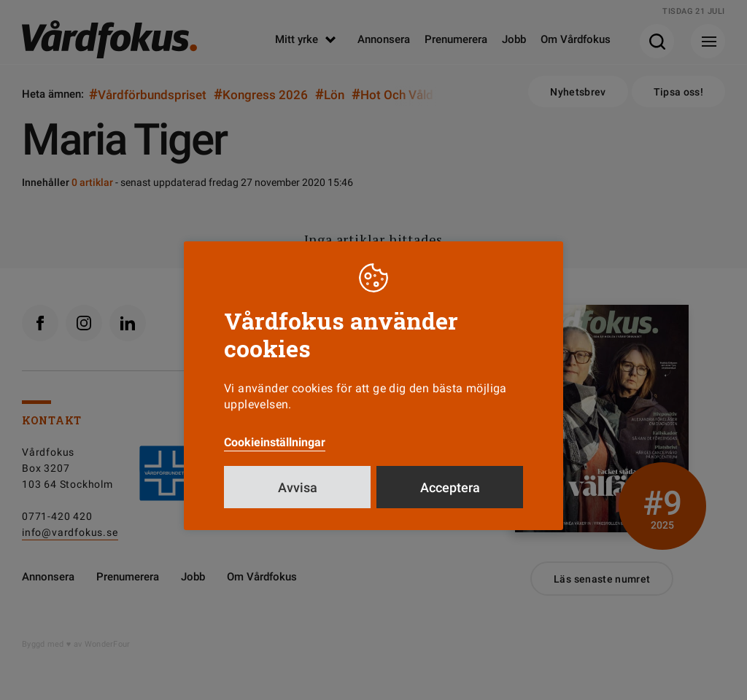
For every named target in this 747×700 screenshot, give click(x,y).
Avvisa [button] (298, 487)
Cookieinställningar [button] (275, 442)
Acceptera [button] (450, 487)
